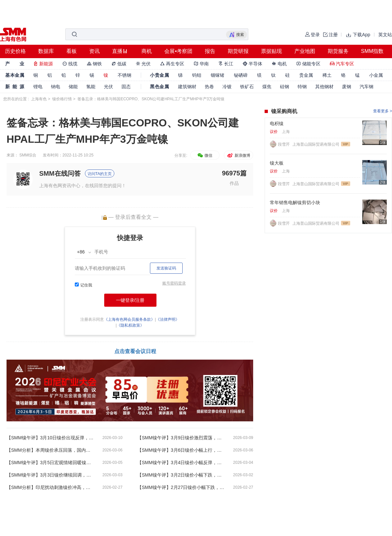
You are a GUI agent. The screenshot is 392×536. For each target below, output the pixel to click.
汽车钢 (367, 87)
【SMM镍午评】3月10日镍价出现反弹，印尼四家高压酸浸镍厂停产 (51, 438)
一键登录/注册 (130, 300)
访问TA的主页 (100, 174)
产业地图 (305, 51)
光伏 (143, 64)
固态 (126, 87)
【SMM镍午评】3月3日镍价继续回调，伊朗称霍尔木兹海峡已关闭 (51, 475)
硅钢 (285, 87)
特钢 (302, 87)
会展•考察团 (178, 51)
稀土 (327, 75)
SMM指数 (372, 51)
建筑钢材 (187, 87)
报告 (210, 51)
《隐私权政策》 (130, 325)
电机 (279, 64)
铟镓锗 (218, 75)
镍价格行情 (62, 99)
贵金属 (306, 75)
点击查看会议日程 (135, 351)
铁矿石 (247, 87)
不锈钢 (124, 75)
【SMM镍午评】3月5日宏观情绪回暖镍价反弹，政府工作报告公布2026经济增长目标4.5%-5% (51, 463)
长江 (226, 64)
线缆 (70, 64)
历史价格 (15, 51)
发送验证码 (166, 268)
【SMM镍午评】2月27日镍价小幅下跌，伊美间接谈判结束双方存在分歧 (181, 487)
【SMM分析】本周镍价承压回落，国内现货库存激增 (51, 450)
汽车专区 (342, 64)
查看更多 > (383, 111)
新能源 (43, 64)
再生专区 (172, 64)
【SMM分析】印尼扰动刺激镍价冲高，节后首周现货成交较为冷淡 (51, 487)
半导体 (253, 64)
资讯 (94, 51)
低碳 (119, 64)
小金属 (376, 75)
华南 (201, 64)
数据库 (46, 51)
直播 (117, 51)
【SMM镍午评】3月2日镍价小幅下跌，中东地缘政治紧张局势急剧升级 (181, 475)
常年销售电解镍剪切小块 (295, 203)
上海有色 (39, 99)
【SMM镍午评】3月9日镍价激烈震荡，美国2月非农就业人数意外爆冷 (181, 438)
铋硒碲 (241, 75)
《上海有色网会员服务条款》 (129, 319)
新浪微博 (238, 155)
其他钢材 (324, 87)
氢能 (91, 87)
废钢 (347, 87)
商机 (147, 51)
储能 (73, 87)
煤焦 (267, 87)
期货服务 (338, 51)
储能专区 (308, 64)
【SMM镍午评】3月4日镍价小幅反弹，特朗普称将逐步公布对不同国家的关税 (181, 463)
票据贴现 (271, 51)
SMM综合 (28, 155)
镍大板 (277, 163)
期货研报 (238, 51)
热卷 (209, 87)
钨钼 (197, 75)
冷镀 (227, 87)
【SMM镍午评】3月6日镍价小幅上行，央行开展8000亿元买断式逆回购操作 (181, 450)
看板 (72, 51)
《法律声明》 (168, 319)
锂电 (38, 87)
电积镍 (277, 123)
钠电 (56, 87)
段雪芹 (284, 144)
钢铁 (94, 64)
